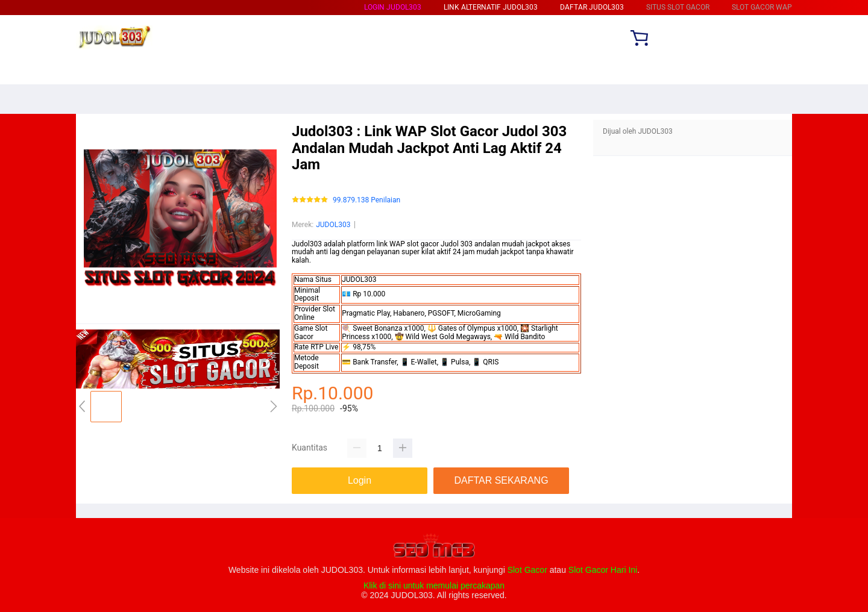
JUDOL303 (333, 225)
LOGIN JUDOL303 (393, 7)
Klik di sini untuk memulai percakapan (434, 585)
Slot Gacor (527, 570)
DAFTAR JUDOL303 (592, 7)
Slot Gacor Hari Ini (603, 570)
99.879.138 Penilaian (366, 200)
